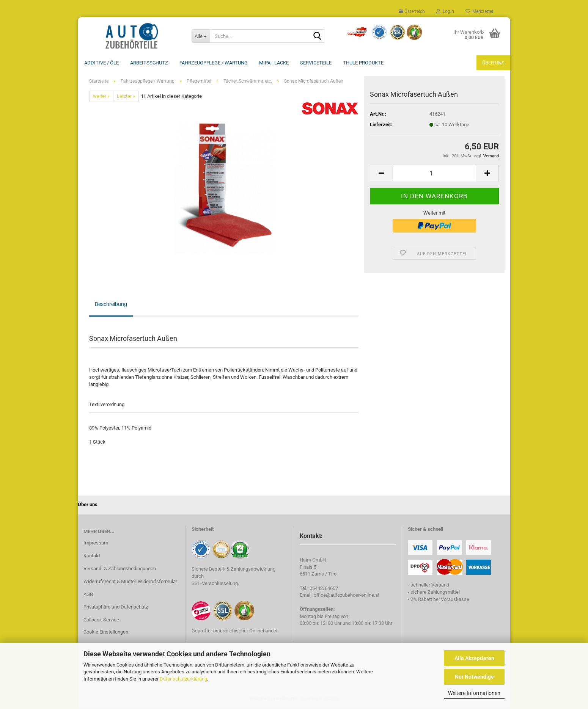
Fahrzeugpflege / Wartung (214, 63)
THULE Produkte (363, 63)
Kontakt (92, 556)
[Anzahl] (434, 174)
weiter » (101, 97)
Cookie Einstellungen (106, 633)
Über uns (493, 63)
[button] (412, 11)
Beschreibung (111, 305)
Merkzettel (479, 11)
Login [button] (445, 11)
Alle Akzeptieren (474, 658)
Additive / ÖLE (101, 63)
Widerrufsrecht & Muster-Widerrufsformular (130, 582)
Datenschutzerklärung (183, 679)
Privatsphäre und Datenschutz (116, 608)
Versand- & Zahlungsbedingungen (120, 569)
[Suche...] (201, 36)
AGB (88, 595)
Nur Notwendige (474, 677)
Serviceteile (316, 63)
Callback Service (101, 620)
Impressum (96, 544)
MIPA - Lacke (274, 63)
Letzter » (126, 97)
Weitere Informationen (474, 693)
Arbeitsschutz (149, 63)
